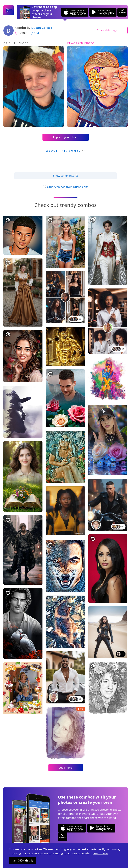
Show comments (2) (65, 176)
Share (107, 30)
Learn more (100, 853)
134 (34, 33)
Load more (66, 768)
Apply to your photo (66, 137)
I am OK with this (23, 860)
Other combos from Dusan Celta (65, 187)
